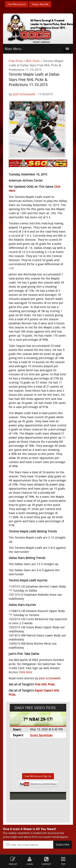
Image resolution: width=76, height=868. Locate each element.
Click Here (25, 672)
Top (63, 861)
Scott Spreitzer (42, 735)
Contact (47, 861)
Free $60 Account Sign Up (38, 776)
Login (30, 861)
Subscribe (63, 844)
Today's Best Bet (40, 4)
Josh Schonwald (24, 94)
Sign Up (13, 861)
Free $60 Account (17, 4)
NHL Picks (33, 61)
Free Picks (16, 61)
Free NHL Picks (45, 684)
